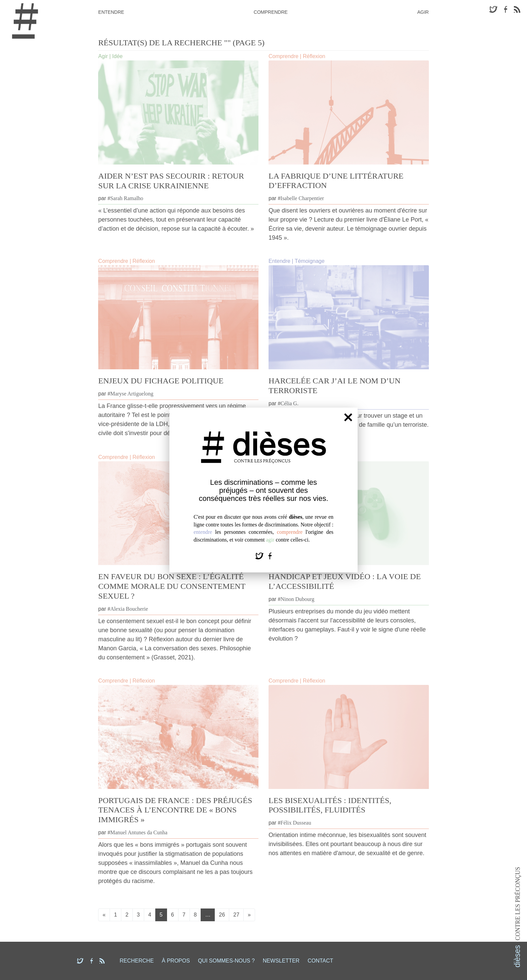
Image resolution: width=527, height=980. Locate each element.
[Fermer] (348, 417)
